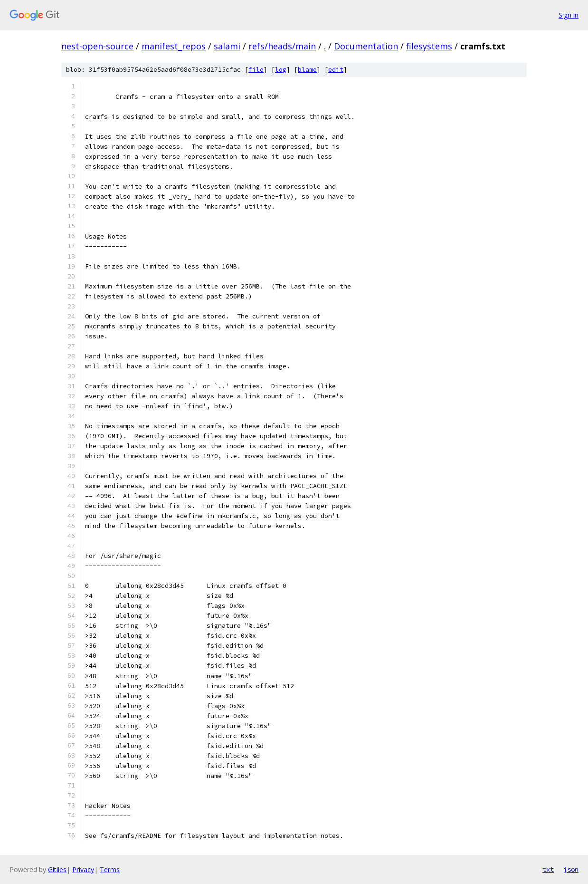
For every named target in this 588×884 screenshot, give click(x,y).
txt (548, 869)
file (256, 70)
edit (336, 70)
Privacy (83, 870)
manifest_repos (174, 46)
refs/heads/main (282, 46)
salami (227, 46)
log (281, 70)
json (571, 869)
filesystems (429, 46)
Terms (110, 870)
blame (307, 70)
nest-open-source (97, 46)
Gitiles (57, 870)
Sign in (569, 15)
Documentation (366, 46)
